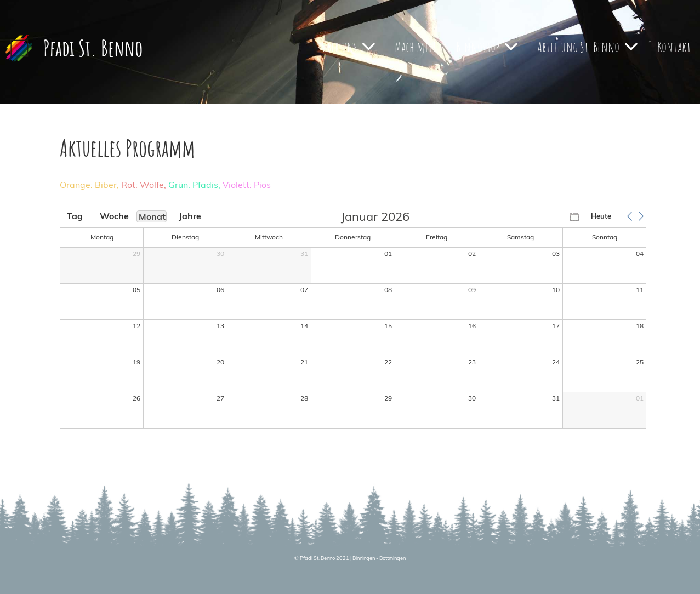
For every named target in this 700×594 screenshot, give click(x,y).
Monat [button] (152, 216)
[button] (630, 216)
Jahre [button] (190, 216)
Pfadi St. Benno (93, 48)
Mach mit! (416, 47)
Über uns (348, 47)
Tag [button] (75, 216)
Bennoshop (487, 47)
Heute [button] (601, 216)
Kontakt (674, 47)
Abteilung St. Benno (587, 47)
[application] (353, 320)
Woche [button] (113, 216)
